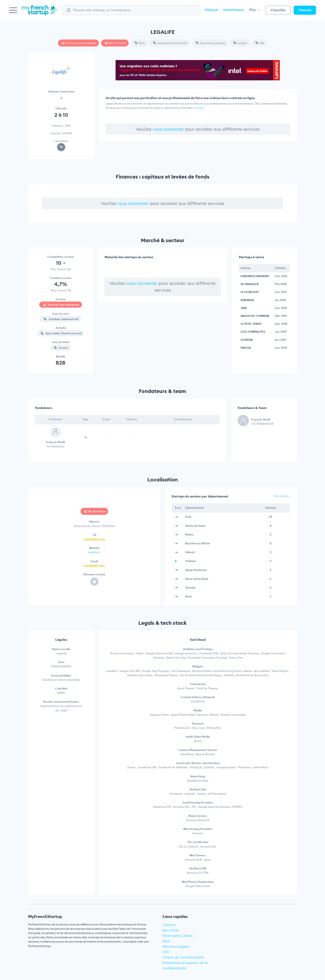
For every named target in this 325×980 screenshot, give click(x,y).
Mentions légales (176, 946)
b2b (260, 43)
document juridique (210, 43)
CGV (166, 952)
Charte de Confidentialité (183, 957)
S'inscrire (305, 10)
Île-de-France (115, 43)
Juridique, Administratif (170, 43)
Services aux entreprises (79, 43)
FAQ (166, 941)
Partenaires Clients (178, 936)
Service (61, 348)
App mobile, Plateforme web (61, 333)
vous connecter (168, 129)
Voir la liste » (282, 496)
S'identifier (278, 10)
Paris (140, 43)
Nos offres (171, 930)
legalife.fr (94, 552)
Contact (169, 925)
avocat (240, 43)
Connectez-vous (94, 539)
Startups (211, 10)
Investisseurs (233, 10)
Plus (255, 10)
